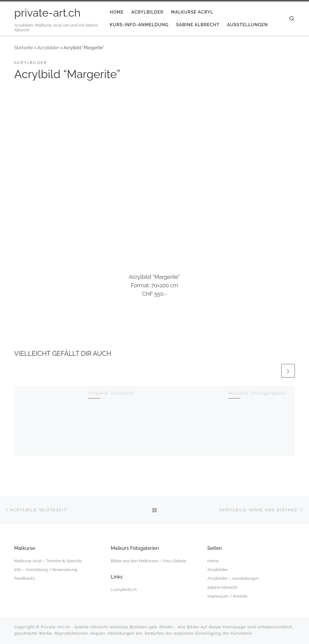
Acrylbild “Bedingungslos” (257, 393)
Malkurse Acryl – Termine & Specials (48, 561)
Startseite (24, 48)
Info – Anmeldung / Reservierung (46, 569)
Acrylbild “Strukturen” (112, 393)
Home (213, 561)
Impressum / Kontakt (227, 596)
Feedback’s (25, 578)
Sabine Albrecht (222, 587)
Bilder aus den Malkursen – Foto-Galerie (148, 561)
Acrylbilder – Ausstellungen (233, 578)
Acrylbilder (48, 48)
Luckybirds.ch (124, 589)
